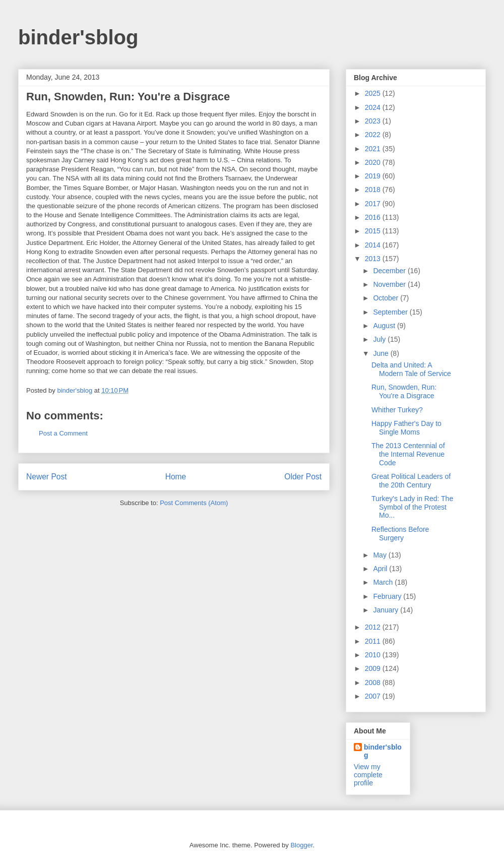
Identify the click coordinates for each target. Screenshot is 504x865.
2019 (374, 176)
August (385, 326)
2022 (374, 135)
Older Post (303, 477)
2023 (374, 121)
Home (176, 477)
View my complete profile (368, 775)
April (381, 569)
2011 (374, 641)
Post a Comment (63, 433)
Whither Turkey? (397, 410)
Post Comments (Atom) (194, 503)
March (384, 582)
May (381, 555)
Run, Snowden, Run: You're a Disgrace (404, 391)
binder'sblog (78, 37)
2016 (374, 217)
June (382, 353)
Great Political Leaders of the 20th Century (411, 481)
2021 (374, 149)
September (391, 312)
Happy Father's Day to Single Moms (406, 428)
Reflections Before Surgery (400, 534)
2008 (374, 683)
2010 (374, 655)
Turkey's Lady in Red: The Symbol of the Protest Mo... (412, 507)
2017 (374, 204)
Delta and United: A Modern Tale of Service (411, 369)
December (390, 271)
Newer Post (47, 477)
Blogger (301, 845)
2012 (374, 627)
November (390, 284)
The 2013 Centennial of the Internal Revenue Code (408, 454)
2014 (374, 245)
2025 (374, 93)
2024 (374, 107)
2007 (374, 696)
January (387, 610)
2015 (374, 231)
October (387, 298)
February (388, 596)
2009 (374, 668)
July (380, 339)
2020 (374, 162)
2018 (374, 190)
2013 (374, 259)
